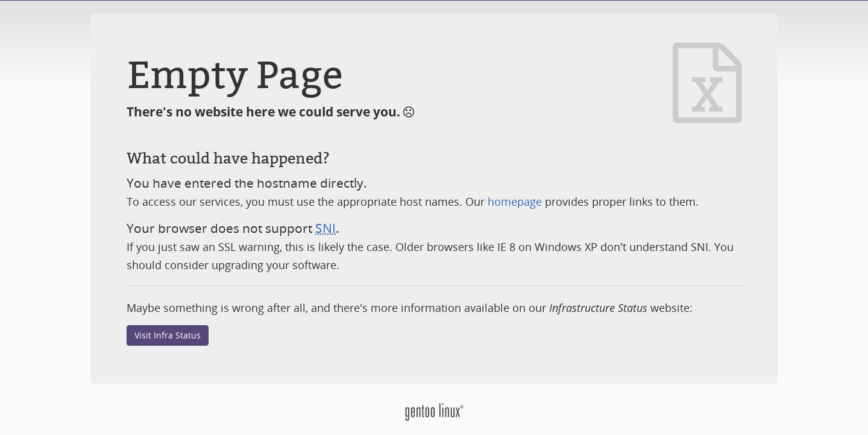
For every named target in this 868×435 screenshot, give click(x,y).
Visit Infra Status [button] (168, 335)
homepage (515, 202)
